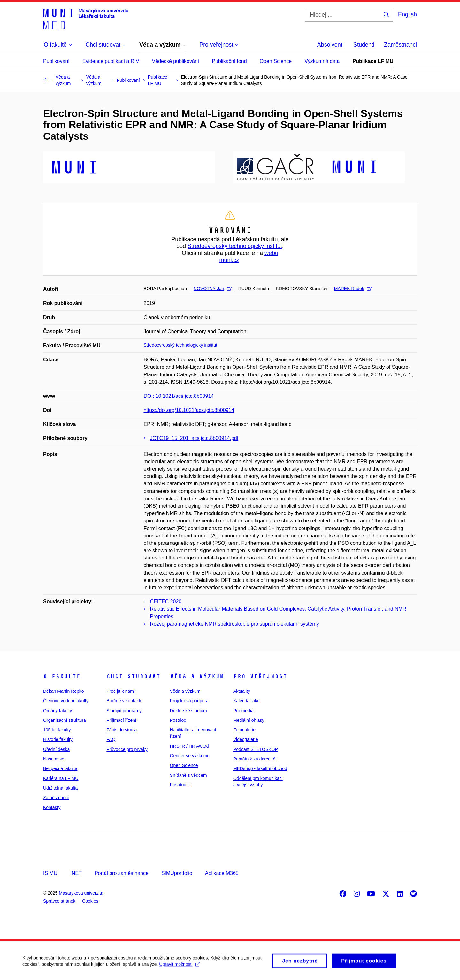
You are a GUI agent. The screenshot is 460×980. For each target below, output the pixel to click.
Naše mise (54, 759)
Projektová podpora (189, 701)
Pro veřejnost (260, 676)
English (407, 14)
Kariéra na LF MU (61, 778)
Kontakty (52, 807)
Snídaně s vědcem (188, 775)
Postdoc (178, 720)
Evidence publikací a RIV (111, 61)
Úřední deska (56, 749)
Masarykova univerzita (81, 893)
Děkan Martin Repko (64, 691)
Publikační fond (229, 61)
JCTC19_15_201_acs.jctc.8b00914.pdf (194, 438)
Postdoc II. (180, 785)
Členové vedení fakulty (66, 701)
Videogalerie (246, 739)
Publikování (56, 61)
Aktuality (242, 691)
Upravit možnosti (179, 968)
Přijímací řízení (121, 720)
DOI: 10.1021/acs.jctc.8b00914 (179, 396)
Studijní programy (124, 711)
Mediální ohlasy (249, 720)
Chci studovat (133, 676)
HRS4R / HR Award (189, 746)
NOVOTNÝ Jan (213, 289)
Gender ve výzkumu (190, 756)
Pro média (243, 711)
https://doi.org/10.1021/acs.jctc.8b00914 (189, 410)
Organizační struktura (65, 720)
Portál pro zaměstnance (122, 873)
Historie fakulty (58, 739)
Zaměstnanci (400, 45)
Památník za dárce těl (255, 759)
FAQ (111, 739)
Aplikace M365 (222, 873)
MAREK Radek (353, 289)
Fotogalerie (244, 730)
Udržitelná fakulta (60, 788)
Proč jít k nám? (121, 691)
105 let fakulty (57, 730)
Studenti (364, 45)
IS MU (50, 873)
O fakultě (62, 676)
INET (76, 873)
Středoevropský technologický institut (235, 246)
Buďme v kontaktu (124, 701)
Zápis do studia (122, 730)
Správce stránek (59, 901)
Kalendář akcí (247, 701)
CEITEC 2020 (166, 602)
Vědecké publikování (176, 61)
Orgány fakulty (57, 711)
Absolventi (330, 45)
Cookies (90, 901)
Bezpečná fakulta (60, 768)
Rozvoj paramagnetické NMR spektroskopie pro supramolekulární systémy (235, 624)
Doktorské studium (188, 711)
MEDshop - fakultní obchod (260, 768)
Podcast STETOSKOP (256, 749)
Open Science (276, 61)
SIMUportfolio (177, 873)
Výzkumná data (322, 61)
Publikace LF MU (373, 61)
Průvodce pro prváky (127, 749)
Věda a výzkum (197, 676)
